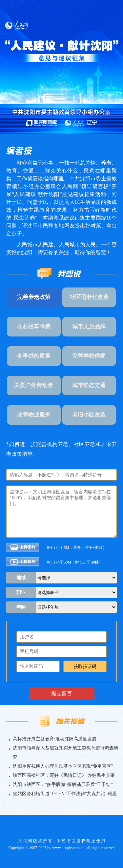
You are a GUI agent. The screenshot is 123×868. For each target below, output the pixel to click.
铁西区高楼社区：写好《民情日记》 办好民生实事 (64, 775)
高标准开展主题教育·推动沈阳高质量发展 (55, 739)
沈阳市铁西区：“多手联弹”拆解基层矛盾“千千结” (63, 785)
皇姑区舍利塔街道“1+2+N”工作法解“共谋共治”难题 (65, 794)
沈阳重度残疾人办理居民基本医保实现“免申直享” (63, 766)
